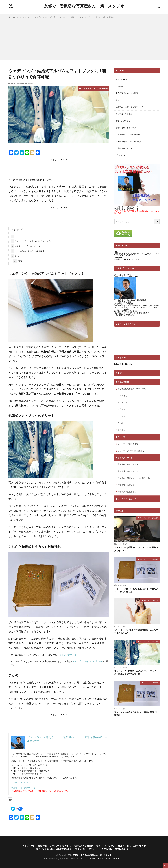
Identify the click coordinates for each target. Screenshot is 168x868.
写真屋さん (122, 396)
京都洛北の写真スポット (128, 472)
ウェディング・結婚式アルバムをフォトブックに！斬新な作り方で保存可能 (86, 17)
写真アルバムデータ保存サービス (130, 107)
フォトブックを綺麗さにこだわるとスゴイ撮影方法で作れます (136, 549)
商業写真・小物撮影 (124, 114)
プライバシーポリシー (125, 155)
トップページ (121, 80)
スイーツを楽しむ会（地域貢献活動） (131, 142)
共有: (18, 261)
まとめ (16, 256)
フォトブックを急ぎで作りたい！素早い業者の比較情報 (136, 714)
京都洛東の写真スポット (128, 485)
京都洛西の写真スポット (128, 492)
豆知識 (121, 423)
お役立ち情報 (123, 382)
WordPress (118, 858)
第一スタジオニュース (127, 499)
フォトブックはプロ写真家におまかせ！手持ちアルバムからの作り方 (136, 590)
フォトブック (24, 17)
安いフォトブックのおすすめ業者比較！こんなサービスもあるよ (136, 631)
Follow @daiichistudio (123, 364)
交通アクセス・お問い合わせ (128, 135)
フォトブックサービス (68, 655)
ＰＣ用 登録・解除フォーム (23, 782)
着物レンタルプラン (124, 121)
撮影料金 (119, 87)
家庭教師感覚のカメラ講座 (127, 93)
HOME (13, 17)
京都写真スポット (125, 458)
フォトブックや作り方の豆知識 (44, 17)
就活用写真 (122, 403)
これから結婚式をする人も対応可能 (28, 251)
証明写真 (121, 416)
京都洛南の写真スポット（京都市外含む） (135, 478)
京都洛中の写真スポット (128, 465)
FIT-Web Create (93, 858)
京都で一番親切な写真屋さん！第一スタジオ (84, 6)
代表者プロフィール (124, 149)
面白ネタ (121, 430)
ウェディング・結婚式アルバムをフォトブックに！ (34, 241)
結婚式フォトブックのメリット (26, 246)
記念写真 (121, 409)
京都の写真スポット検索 (126, 128)
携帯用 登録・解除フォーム (23, 788)
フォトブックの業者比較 (128, 444)
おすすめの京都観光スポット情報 (132, 389)
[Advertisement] (84, 38)
